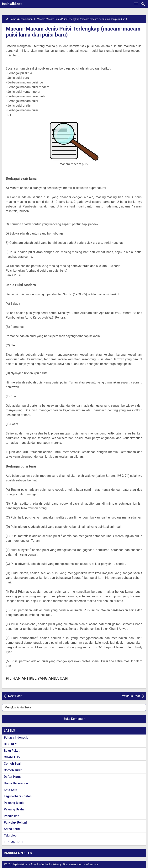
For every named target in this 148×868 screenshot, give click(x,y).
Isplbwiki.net (12, 4)
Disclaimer (70, 864)
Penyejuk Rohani (15, 823)
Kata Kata (11, 790)
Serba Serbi (12, 829)
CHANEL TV (12, 757)
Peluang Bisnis (14, 803)
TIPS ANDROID (14, 842)
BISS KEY (10, 744)
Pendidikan (12, 816)
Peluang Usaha (14, 809)
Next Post (15, 696)
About (34, 864)
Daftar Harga (13, 777)
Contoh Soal (12, 764)
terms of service (88, 864)
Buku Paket (12, 751)
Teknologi (11, 835)
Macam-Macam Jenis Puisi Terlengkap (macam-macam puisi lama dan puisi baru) (74, 32)
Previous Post (130, 696)
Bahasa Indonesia (16, 738)
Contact (45, 864)
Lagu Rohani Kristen (18, 796)
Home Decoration (16, 783)
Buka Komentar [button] (74, 719)
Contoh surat (13, 770)
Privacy (57, 864)
